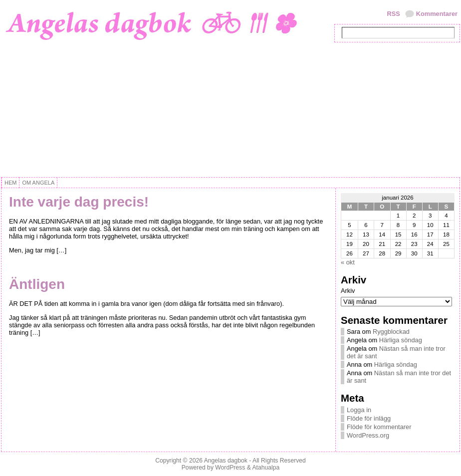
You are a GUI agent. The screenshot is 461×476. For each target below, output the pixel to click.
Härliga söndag (401, 340)
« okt (348, 262)
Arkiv (348, 291)
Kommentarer (437, 14)
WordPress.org (368, 435)
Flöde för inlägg (369, 418)
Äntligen (37, 284)
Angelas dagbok (226, 461)
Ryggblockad (391, 332)
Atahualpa (266, 468)
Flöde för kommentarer (379, 427)
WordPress (230, 468)
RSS (393, 14)
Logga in (359, 410)
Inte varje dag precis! (79, 202)
